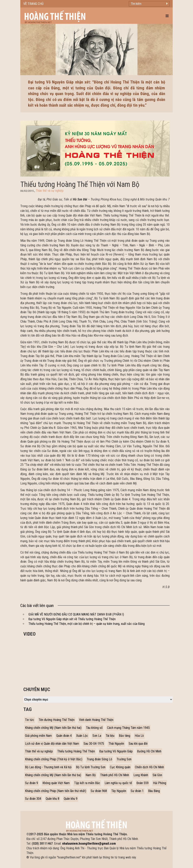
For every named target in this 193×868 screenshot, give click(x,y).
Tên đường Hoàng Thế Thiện (57, 720)
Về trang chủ (33, 4)
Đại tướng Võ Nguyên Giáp (116, 751)
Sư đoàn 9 (31, 783)
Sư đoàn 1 (137, 791)
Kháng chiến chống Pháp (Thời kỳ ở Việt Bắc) (54, 759)
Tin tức (30, 720)
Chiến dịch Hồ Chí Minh (149, 767)
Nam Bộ (91, 775)
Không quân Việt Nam (56, 783)
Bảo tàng (125, 736)
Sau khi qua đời (138, 744)
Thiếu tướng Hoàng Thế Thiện (76, 751)
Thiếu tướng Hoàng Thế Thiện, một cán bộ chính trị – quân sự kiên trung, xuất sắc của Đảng (87, 624)
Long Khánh (141, 775)
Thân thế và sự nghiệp (50, 191)
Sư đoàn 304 (33, 799)
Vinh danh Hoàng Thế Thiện (96, 720)
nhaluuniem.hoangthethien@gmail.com (89, 844)
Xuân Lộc (82, 736)
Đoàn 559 (143, 783)
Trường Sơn (124, 759)
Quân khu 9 (71, 799)
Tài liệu (110, 736)
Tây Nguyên (119, 791)
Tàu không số (94, 728)
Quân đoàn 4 (64, 736)
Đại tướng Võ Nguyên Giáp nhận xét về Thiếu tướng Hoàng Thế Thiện (72, 619)
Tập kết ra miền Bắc (87, 783)
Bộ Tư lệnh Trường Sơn (91, 767)
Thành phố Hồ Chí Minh (115, 775)
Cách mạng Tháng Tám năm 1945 (128, 728)
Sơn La (97, 736)
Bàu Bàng (154, 791)
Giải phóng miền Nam (38, 736)
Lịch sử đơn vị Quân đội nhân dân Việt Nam (52, 744)
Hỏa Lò (139, 736)
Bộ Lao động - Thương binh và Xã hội (48, 767)
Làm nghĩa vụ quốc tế (118, 783)
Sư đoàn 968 (99, 791)
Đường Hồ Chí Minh (149, 751)
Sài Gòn (157, 775)
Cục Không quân (120, 767)
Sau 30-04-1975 (94, 744)
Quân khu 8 (53, 799)
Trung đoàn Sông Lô (99, 759)
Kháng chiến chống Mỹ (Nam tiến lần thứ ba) (53, 775)
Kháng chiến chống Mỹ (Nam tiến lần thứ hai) (53, 728)
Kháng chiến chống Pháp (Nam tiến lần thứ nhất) (56, 791)
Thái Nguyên (116, 744)
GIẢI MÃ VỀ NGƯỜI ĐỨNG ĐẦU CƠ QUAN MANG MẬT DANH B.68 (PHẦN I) (76, 614)
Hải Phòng (160, 783)
